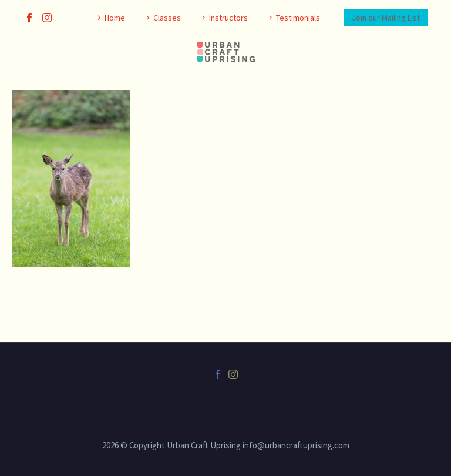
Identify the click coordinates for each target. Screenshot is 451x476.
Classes (167, 18)
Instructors (228, 18)
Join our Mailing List (386, 18)
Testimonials (298, 18)
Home (115, 18)
